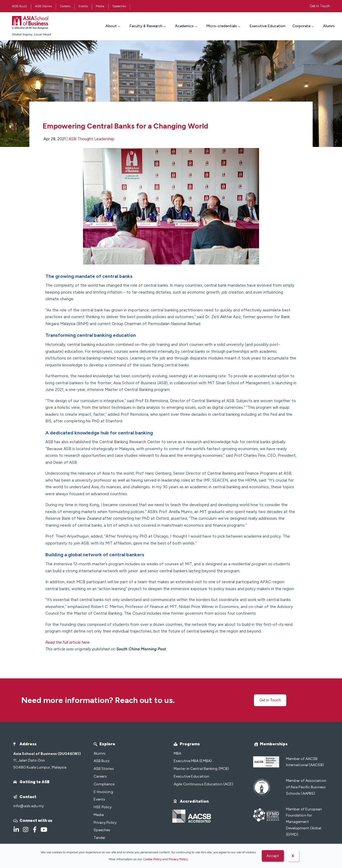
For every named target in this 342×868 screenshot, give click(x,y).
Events (83, 6)
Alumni (329, 26)
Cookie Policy (152, 859)
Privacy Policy (178, 859)
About (114, 26)
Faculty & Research (148, 26)
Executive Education (267, 26)
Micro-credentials (224, 26)
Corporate (304, 26)
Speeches (119, 6)
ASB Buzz (19, 6)
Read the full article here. (68, 642)
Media (100, 6)
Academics (187, 26)
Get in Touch (320, 6)
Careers (65, 6)
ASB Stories (43, 6)
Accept (273, 856)
